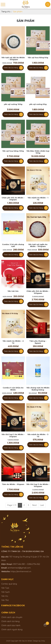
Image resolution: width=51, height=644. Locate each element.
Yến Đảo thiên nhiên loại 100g (38, 152)
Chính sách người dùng (12, 630)
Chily (43, 641)
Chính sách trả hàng (10, 621)
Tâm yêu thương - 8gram (38, 342)
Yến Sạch (6, 592)
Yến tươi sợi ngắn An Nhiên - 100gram (38, 245)
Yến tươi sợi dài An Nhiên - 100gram (13, 59)
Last (42, 505)
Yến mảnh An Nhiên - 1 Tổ (38, 199)
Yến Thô (5, 600)
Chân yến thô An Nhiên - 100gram (38, 292)
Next (34, 505)
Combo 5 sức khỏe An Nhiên (13, 389)
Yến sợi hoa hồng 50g (38, 58)
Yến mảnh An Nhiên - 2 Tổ (13, 342)
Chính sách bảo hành (11, 625)
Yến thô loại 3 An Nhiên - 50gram (13, 435)
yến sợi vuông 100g (13, 104)
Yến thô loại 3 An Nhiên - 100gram (38, 485)
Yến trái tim (13, 291)
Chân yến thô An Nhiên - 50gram (13, 199)
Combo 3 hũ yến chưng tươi (13, 245)
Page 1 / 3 (12, 505)
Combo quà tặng (9, 584)
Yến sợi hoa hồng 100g (13, 151)
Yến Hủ (5, 596)
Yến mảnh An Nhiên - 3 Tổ (38, 435)
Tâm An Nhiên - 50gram (13, 484)
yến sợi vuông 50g (38, 104)
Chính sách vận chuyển (12, 617)
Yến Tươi (5, 588)
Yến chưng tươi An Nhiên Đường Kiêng (38, 389)
